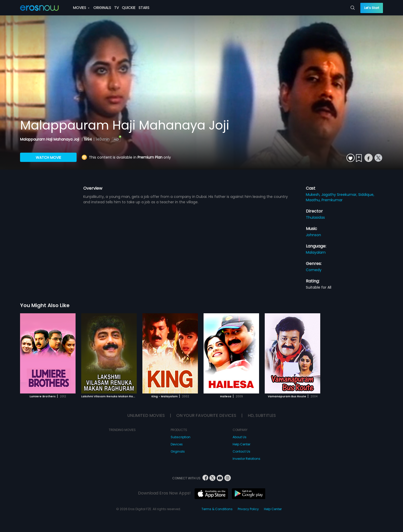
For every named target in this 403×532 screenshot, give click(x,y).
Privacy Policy (248, 509)
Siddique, (366, 195)
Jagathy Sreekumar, (340, 195)
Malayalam (316, 252)
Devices (177, 444)
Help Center (241, 444)
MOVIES (81, 8)
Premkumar (332, 200)
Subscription (181, 437)
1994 (88, 139)
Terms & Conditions (217, 509)
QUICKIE (129, 8)
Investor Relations (246, 459)
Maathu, (314, 200)
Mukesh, (314, 195)
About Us (240, 437)
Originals (178, 451)
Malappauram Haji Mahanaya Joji (50, 139)
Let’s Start (372, 8)
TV (116, 8)
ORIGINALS (102, 8)
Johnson (313, 235)
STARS (144, 8)
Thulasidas (315, 217)
